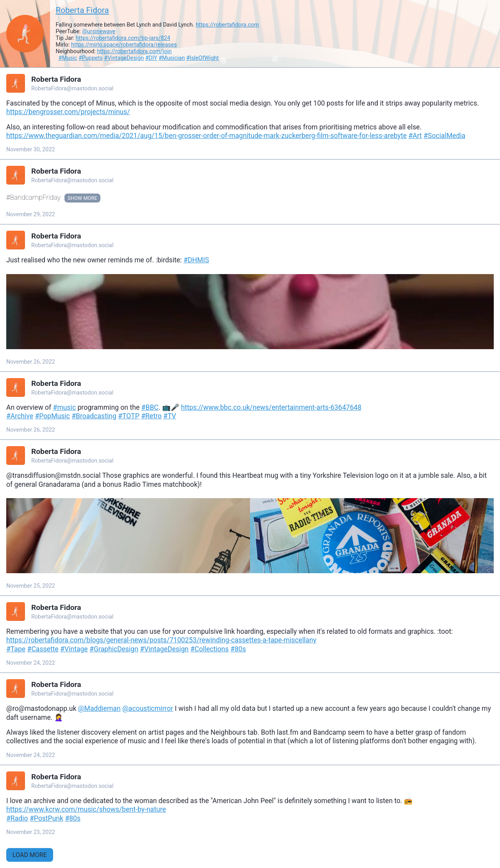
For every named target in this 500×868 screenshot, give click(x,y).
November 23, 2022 (31, 832)
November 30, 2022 (31, 150)
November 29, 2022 (31, 214)
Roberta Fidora (82, 10)
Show (75, 198)
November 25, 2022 (31, 586)
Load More (30, 855)
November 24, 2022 (31, 663)
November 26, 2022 (31, 362)
